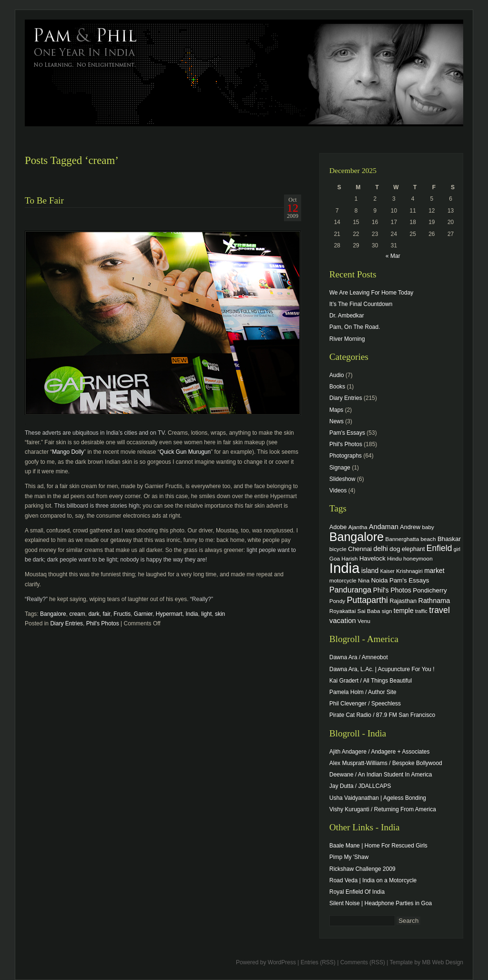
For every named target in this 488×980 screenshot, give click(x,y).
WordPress (282, 962)
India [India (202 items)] (345, 568)
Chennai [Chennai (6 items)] (360, 549)
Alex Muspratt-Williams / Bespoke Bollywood (386, 763)
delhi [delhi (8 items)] (381, 549)
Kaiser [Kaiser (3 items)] (387, 571)
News (336, 421)
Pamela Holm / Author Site (363, 692)
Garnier (143, 614)
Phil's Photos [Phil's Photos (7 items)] (392, 590)
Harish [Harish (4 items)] (350, 558)
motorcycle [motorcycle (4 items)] (343, 580)
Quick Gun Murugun (185, 452)
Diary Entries (66, 623)
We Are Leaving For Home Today (371, 293)
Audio (337, 375)
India (192, 614)
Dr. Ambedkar (347, 316)
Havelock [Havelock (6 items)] (372, 558)
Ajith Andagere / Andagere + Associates (379, 752)
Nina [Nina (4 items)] (364, 580)
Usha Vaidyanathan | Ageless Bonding (378, 798)
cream (77, 614)
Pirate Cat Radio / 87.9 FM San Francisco (382, 715)
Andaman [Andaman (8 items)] (384, 527)
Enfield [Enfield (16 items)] (439, 548)
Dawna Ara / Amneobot (359, 657)
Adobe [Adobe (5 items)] (338, 527)
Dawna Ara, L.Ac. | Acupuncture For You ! (382, 669)
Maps (336, 410)
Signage (340, 468)
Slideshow (342, 479)
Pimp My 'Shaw (349, 857)
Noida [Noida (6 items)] (380, 580)
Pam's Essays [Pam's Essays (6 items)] (409, 580)
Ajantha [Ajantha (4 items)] (358, 527)
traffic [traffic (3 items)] (421, 611)
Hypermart (169, 614)
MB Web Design (443, 962)
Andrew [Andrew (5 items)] (410, 527)
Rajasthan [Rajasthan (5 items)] (403, 601)
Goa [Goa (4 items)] (335, 558)
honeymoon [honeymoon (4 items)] (418, 558)
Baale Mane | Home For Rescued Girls (378, 846)
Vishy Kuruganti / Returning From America (383, 809)
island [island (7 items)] (370, 571)
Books (337, 387)
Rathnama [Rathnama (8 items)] (434, 601)
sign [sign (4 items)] (387, 611)
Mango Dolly (68, 452)
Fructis (122, 614)
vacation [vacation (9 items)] (343, 620)
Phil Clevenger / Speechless (365, 704)
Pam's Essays (347, 433)
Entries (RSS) (318, 962)
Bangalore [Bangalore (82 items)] (356, 537)
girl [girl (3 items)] (457, 549)
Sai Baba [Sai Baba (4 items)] (369, 611)
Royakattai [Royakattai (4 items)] (343, 611)
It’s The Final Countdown (361, 304)
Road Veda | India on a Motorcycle (373, 880)
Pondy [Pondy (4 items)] (337, 601)
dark (94, 614)
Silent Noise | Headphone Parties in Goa (381, 903)
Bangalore (53, 614)
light (206, 614)
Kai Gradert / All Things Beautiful (371, 681)
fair (106, 614)
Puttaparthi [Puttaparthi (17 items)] (367, 600)
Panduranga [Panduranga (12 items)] (350, 590)
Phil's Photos (103, 623)
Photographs (346, 456)
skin (220, 614)
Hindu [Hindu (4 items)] (394, 558)
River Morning (347, 339)
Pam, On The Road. (355, 327)
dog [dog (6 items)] (395, 549)
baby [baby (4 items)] (428, 527)
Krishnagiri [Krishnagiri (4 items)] (409, 571)
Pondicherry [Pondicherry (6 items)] (430, 590)
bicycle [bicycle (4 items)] (338, 549)
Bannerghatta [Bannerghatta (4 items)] (402, 539)
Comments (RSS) (363, 962)
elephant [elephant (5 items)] (413, 549)
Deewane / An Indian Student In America (381, 775)
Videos (338, 490)
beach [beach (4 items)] (428, 539)
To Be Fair (44, 200)
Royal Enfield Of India (357, 892)
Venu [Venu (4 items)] (364, 621)
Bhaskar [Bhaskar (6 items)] (449, 539)
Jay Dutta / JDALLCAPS (360, 786)
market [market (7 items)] (434, 571)
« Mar (393, 256)
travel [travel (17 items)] (439, 610)
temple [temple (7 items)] (404, 611)
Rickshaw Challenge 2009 (362, 869)
